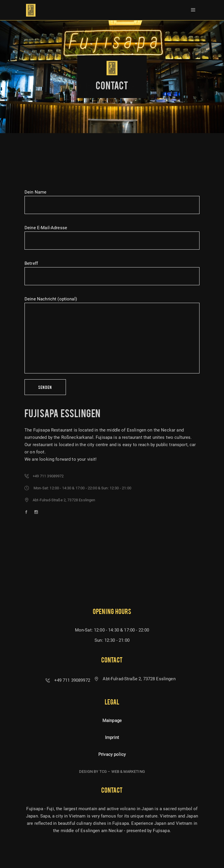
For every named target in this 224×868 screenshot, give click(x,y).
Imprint (112, 737)
